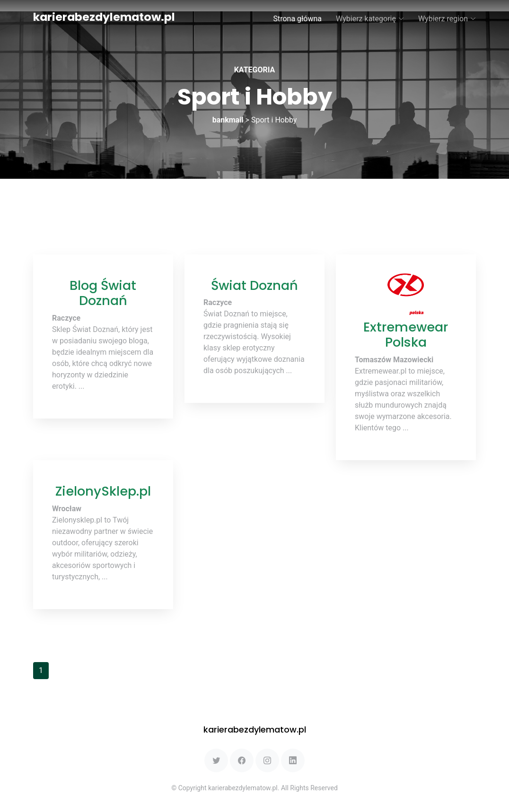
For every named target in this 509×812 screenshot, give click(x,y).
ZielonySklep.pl (103, 491)
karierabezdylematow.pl (104, 17)
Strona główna (297, 19)
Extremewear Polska (406, 335)
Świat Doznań (254, 285)
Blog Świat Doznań (103, 293)
